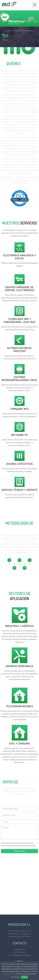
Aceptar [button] (24, 977)
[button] (34, 5)
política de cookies (10, 974)
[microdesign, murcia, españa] (19, 889)
